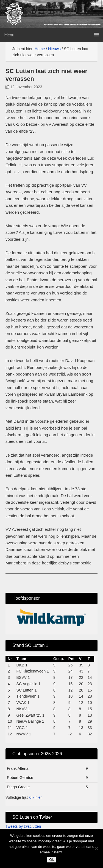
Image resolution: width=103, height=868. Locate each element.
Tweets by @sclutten (23, 826)
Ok (51, 860)
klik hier (35, 797)
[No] (96, 848)
